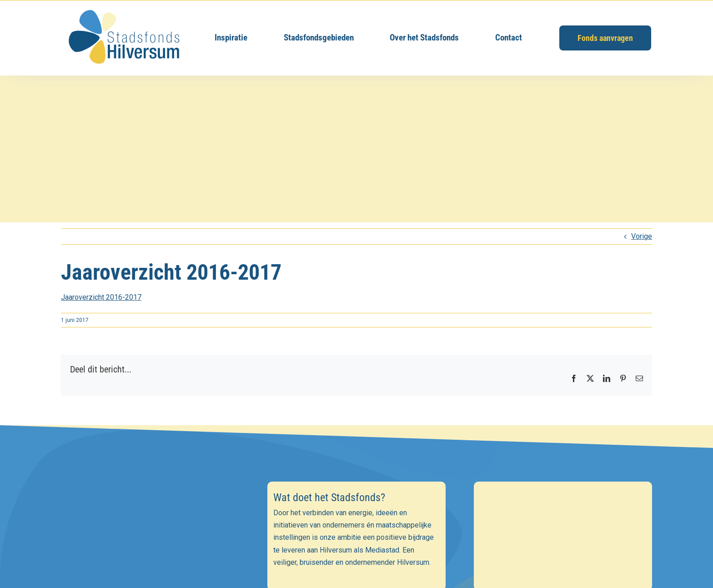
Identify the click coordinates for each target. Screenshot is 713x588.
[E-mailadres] (150, 534)
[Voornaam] (150, 554)
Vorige (642, 236)
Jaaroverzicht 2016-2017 (101, 297)
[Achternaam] (150, 573)
